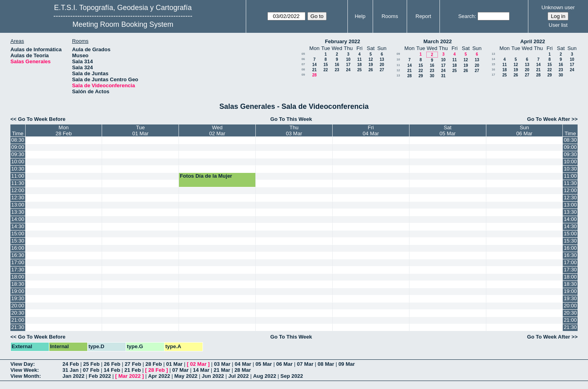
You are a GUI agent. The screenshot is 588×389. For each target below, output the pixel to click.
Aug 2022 (265, 376)
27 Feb (133, 364)
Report (423, 16)
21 (314, 70)
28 (314, 75)
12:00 (18, 190)
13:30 (18, 212)
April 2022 (533, 41)
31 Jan (70, 370)
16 (337, 65)
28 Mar (243, 370)
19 (370, 65)
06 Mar (284, 364)
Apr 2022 (159, 376)
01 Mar (174, 364)
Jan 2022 (73, 376)
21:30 (18, 327)
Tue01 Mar (140, 130)
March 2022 (438, 41)
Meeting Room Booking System (123, 24)
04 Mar (243, 364)
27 (382, 70)
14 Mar (201, 370)
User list (558, 25)
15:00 (18, 234)
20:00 (18, 306)
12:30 (18, 198)
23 (337, 70)
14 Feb (112, 370)
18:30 (18, 284)
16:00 (18, 248)
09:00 (18, 147)
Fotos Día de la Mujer (206, 176)
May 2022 (186, 376)
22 (326, 70)
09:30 (18, 154)
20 (382, 65)
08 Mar (326, 364)
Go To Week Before (42, 119)
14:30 (18, 226)
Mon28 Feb (64, 130)
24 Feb (71, 364)
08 (303, 69)
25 (359, 70)
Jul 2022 (238, 376)
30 (432, 76)
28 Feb (154, 364)
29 (420, 76)
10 (348, 59)
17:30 (18, 270)
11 (359, 59)
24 (348, 70)
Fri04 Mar (371, 130)
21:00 (18, 320)
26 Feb (112, 364)
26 (370, 70)
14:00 (18, 219)
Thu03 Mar (294, 130)
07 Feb (91, 370)
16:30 (18, 255)
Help (360, 16)
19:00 (18, 291)
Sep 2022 (292, 376)
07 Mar (305, 364)
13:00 (18, 205)
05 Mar (264, 364)
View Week (24, 370)
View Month (25, 376)
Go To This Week (291, 119)
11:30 (18, 183)
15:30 (18, 241)
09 (303, 75)
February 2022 (343, 41)
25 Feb (91, 364)
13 (382, 59)
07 (303, 64)
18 (359, 65)
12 (370, 59)
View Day (22, 364)
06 (303, 59)
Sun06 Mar (524, 130)
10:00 (18, 161)
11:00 (18, 176)
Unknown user (558, 7)
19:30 (18, 298)
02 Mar (198, 364)
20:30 (18, 313)
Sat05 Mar (448, 130)
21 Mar (222, 370)
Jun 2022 (213, 376)
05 (303, 54)
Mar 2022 (130, 376)
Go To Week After (549, 119)
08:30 (18, 140)
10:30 (18, 169)
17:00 (18, 262)
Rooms (390, 16)
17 (348, 65)
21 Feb (133, 370)
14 (314, 65)
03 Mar (222, 364)
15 (326, 65)
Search (467, 16)
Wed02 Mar (217, 130)
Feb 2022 (100, 376)
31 (443, 76)
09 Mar (346, 364)
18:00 (18, 277)
